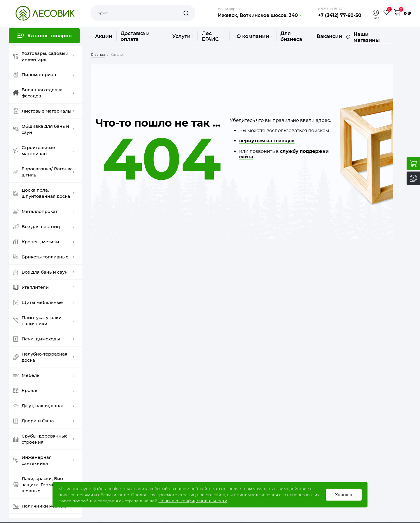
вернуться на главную (267, 141)
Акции (104, 36)
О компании (254, 36)
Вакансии (329, 36)
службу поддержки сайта (284, 154)
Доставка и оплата (135, 36)
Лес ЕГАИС (210, 36)
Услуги (183, 36)
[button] (376, 13)
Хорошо (344, 495)
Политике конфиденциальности (193, 501)
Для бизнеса (291, 36)
